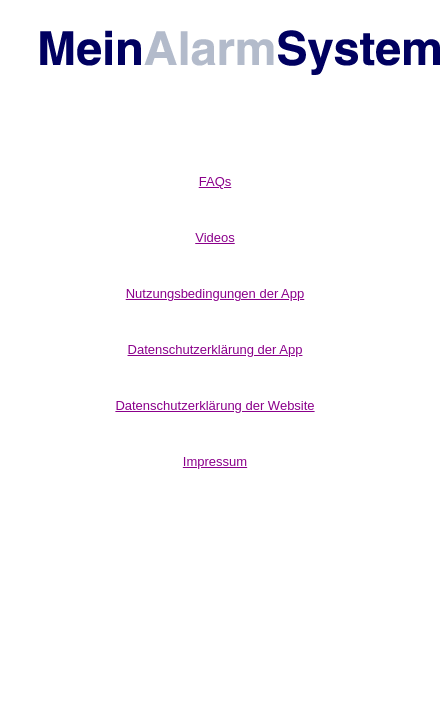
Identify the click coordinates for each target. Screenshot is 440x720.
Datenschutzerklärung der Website (214, 405)
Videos (215, 237)
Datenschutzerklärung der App (215, 349)
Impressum (215, 461)
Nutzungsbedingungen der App (215, 293)
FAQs (215, 181)
